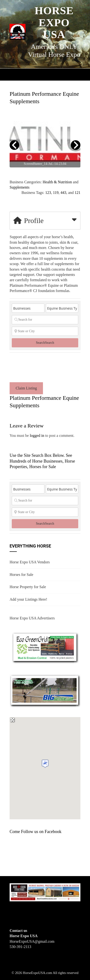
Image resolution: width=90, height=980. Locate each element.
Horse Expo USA (54, 22)
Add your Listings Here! (28, 599)
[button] (45, 764)
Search (45, 343)
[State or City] (45, 331)
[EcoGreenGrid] (45, 647)
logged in (37, 436)
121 (78, 193)
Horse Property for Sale (28, 587)
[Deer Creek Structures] (45, 892)
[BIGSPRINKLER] (45, 690)
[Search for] (45, 320)
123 (48, 193)
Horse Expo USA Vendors (30, 562)
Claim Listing (26, 388)
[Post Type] (28, 308)
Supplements (20, 187)
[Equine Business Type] (62, 308)
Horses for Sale (21, 575)
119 (56, 193)
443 (63, 193)
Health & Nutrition (57, 182)
